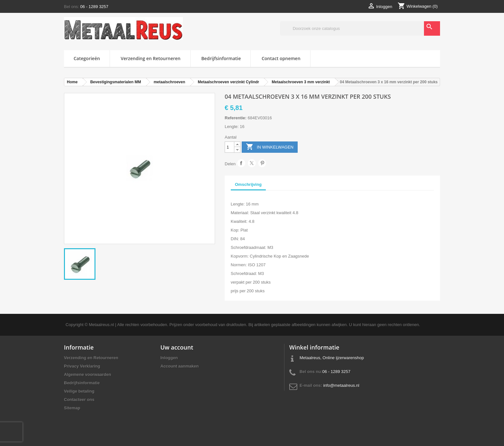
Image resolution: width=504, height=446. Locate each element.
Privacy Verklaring (82, 366)
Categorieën (87, 58)
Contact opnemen (281, 58)
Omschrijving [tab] (248, 184)
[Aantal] (230, 147)
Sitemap (72, 408)
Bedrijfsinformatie (221, 58)
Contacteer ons (79, 400)
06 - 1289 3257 (94, 7)
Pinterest (262, 163)
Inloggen (169, 358)
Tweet (252, 163)
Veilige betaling (79, 391)
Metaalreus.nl (101, 325)
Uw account (177, 347)
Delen (241, 163)
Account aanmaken (180, 366)
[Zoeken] (360, 28)
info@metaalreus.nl (341, 385)
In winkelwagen (270, 147)
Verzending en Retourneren (151, 58)
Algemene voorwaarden (88, 374)
